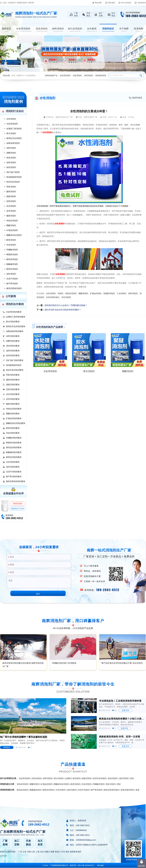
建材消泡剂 (11, 192)
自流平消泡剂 (12, 279)
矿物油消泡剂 (12, 230)
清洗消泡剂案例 (13, 346)
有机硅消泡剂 (12, 221)
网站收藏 (98, 3)
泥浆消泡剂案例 (13, 389)
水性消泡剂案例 (13, 462)
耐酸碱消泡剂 (12, 264)
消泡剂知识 (142, 3)
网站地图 (112, 3)
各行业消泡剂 (126, 3)
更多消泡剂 (111, 784)
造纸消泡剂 (11, 167)
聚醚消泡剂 (11, 225)
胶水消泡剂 (11, 133)
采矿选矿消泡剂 (13, 172)
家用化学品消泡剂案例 (16, 326)
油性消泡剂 (11, 274)
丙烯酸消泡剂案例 (14, 438)
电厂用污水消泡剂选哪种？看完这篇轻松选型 (24, 737)
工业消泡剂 (121, 293)
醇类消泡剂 (11, 240)
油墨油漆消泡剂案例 (15, 331)
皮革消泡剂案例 (13, 399)
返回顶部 (142, 866)
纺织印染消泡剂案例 (15, 370)
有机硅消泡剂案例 (14, 409)
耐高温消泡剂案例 (14, 448)
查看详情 (125, 710)
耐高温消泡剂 (12, 259)
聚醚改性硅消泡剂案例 (16, 423)
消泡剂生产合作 (17, 509)
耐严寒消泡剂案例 (14, 477)
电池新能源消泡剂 (14, 177)
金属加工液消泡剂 (14, 129)
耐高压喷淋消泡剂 (14, 288)
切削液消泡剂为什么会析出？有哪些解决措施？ (66, 305)
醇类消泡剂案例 (13, 428)
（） (86, 865)
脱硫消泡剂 (11, 196)
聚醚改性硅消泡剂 (14, 235)
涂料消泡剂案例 (13, 336)
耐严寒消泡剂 (12, 284)
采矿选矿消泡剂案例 (15, 360)
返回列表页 (137, 98)
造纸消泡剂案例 (13, 356)
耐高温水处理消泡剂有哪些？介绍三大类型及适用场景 (122, 719)
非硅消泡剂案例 (13, 433)
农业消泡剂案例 (13, 394)
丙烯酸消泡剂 (12, 250)
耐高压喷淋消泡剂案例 (16, 481)
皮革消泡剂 (11, 211)
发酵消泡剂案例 (13, 341)
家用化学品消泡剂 (14, 138)
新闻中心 (21, 75)
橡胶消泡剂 (11, 216)
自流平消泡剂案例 (14, 472)
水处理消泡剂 (65, 75)
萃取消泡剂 (11, 187)
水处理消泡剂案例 (14, 312)
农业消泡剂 (11, 206)
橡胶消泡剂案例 (13, 404)
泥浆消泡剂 (11, 201)
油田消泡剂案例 (13, 351)
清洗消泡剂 (77, 75)
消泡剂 (60, 293)
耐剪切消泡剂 (12, 269)
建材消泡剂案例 (13, 380)
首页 (13, 75)
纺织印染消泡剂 (13, 182)
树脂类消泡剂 (12, 255)
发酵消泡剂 (11, 153)
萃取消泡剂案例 (13, 375)
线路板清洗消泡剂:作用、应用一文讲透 (120, 737)
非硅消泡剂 (11, 245)
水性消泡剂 (31, 75)
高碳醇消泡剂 (109, 293)
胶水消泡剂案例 (13, 322)
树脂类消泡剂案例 (14, 443)
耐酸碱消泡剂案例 (14, 452)
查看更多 (7, 747)
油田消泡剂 (11, 163)
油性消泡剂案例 (13, 467)
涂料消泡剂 (88, 75)
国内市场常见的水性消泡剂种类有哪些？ (63, 310)
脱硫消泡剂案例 (13, 385)
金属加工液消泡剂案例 (16, 317)
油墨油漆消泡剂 (13, 143)
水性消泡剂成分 (53, 297)
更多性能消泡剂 (128, 790)
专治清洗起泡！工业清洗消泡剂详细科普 (120, 701)
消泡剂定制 (17, 504)
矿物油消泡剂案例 (14, 418)
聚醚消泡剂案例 (13, 414)
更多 (132, 778)
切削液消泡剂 (101, 75)
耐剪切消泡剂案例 (14, 457)
